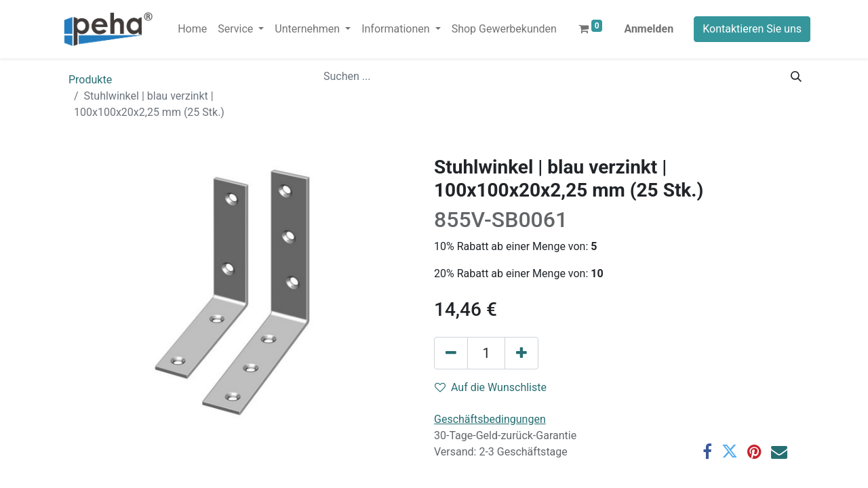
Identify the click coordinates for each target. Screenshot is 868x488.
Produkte (90, 80)
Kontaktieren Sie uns (752, 29)
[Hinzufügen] (521, 353)
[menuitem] (192, 29)
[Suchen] (796, 77)
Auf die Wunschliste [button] (491, 387)
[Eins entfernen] (451, 353)
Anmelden (649, 29)
